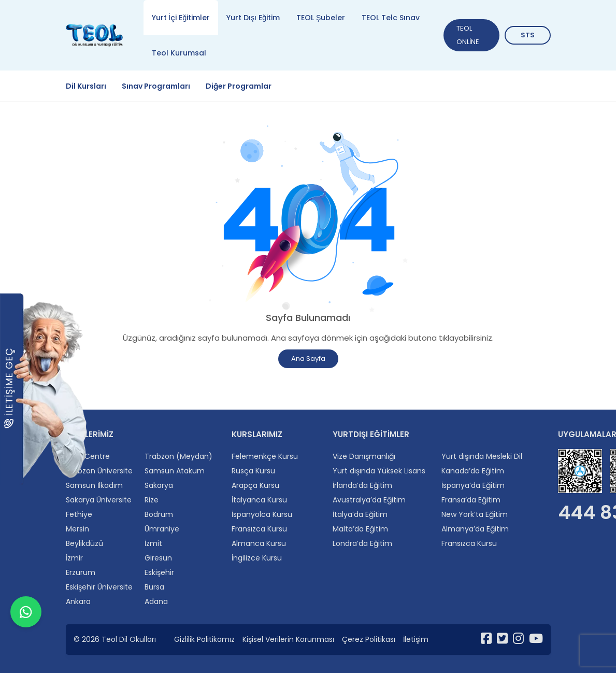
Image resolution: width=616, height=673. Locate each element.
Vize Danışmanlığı (364, 456)
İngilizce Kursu (257, 558)
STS (528, 35)
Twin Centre (88, 456)
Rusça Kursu (253, 471)
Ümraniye (162, 529)
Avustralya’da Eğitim (369, 500)
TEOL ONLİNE (468, 35)
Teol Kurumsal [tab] (179, 53)
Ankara (78, 601)
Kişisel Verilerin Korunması (288, 639)
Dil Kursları (86, 86)
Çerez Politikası (369, 639)
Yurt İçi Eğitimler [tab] (181, 18)
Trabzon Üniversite (99, 471)
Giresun (158, 558)
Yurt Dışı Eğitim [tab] (253, 18)
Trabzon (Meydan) (178, 456)
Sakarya (159, 485)
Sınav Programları (156, 86)
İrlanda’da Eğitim (362, 485)
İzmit (153, 543)
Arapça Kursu (255, 485)
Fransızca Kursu (259, 529)
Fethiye (79, 514)
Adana (156, 601)
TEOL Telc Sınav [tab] (391, 18)
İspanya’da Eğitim (473, 485)
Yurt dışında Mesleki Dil (482, 456)
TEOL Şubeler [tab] (321, 18)
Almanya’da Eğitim (475, 529)
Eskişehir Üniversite (99, 587)
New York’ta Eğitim (475, 514)
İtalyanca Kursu (259, 500)
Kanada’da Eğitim (473, 471)
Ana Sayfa (308, 359)
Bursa (154, 587)
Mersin (77, 529)
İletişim (416, 639)
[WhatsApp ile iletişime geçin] (26, 647)
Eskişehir (159, 572)
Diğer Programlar (239, 86)
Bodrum (159, 514)
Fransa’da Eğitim (471, 500)
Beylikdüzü (84, 543)
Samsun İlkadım (94, 485)
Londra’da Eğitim (362, 543)
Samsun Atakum (175, 471)
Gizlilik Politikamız (204, 639)
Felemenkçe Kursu (265, 456)
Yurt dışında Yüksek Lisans (379, 471)
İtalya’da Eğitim (360, 514)
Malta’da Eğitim (360, 529)
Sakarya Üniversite (99, 500)
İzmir (74, 558)
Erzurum (81, 572)
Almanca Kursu (259, 543)
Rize (152, 500)
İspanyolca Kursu (262, 514)
